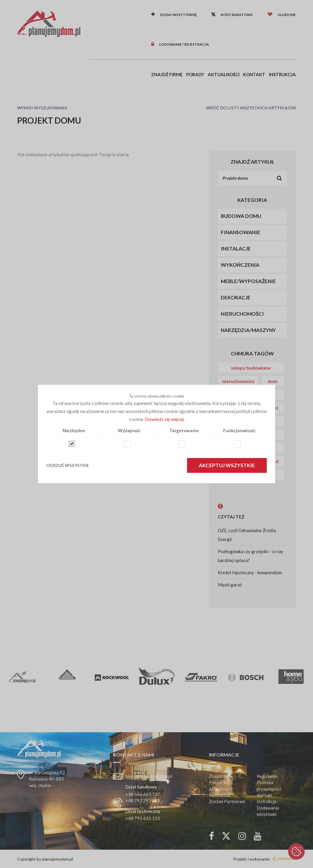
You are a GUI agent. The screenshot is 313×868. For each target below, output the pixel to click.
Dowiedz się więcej (164, 419)
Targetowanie (184, 430)
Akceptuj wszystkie (227, 465)
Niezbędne (74, 430)
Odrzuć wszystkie (68, 465)
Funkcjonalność (239, 430)
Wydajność (129, 430)
